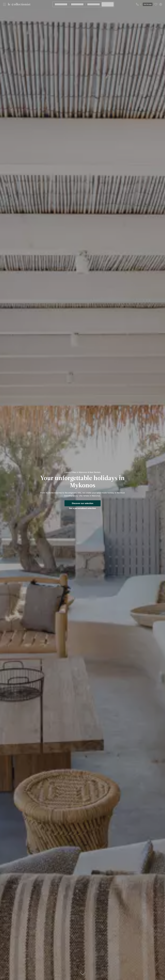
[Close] (5, 4)
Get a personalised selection (82, 508)
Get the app (148, 4)
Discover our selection (83, 503)
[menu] (156, 4)
